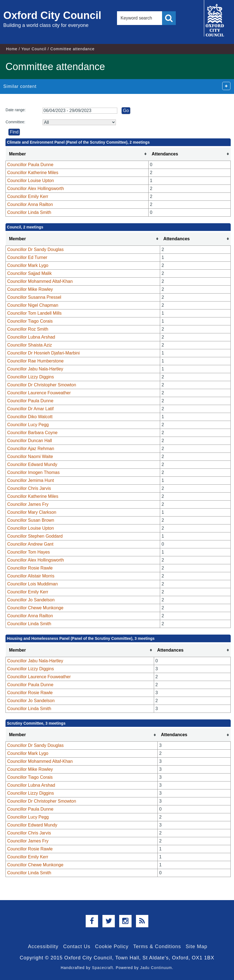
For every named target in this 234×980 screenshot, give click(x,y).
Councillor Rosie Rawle (30, 568)
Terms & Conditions (157, 947)
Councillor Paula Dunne (30, 165)
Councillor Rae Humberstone (35, 361)
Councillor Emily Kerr (28, 196)
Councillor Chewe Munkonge (35, 608)
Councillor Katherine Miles (33, 173)
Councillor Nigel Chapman (33, 305)
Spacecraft (103, 968)
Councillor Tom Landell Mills (34, 313)
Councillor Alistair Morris (31, 576)
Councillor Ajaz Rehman (31, 449)
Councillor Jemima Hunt (30, 480)
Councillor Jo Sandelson (31, 600)
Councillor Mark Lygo (28, 265)
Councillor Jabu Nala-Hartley (35, 369)
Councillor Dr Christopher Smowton (42, 385)
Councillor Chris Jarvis (29, 488)
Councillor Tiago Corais (30, 321)
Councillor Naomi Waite (30, 457)
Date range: (16, 110)
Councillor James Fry (28, 504)
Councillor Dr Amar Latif (30, 409)
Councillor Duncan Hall (30, 441)
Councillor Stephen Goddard (35, 536)
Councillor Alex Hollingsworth (35, 189)
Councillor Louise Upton (30, 181)
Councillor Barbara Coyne (32, 433)
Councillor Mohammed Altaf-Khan (40, 281)
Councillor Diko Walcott (30, 417)
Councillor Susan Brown (31, 520)
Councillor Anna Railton (30, 204)
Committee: (15, 122)
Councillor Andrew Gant (30, 544)
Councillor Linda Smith (29, 212)
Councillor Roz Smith (28, 329)
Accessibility (43, 947)
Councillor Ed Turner (27, 257)
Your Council (34, 49)
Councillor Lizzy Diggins (30, 377)
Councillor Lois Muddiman (32, 584)
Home (12, 49)
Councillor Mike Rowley (30, 289)
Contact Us (77, 947)
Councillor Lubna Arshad (31, 337)
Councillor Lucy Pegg (28, 425)
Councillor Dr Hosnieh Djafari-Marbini (43, 353)
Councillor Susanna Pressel (34, 297)
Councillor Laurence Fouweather (39, 393)
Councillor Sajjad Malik (29, 273)
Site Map (197, 947)
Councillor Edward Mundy (32, 464)
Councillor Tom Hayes (28, 552)
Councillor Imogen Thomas (33, 472)
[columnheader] (77, 154)
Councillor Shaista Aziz (30, 345)
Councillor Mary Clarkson (32, 512)
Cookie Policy (112, 947)
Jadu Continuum (156, 968)
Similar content (20, 86)
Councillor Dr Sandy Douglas (35, 249)
